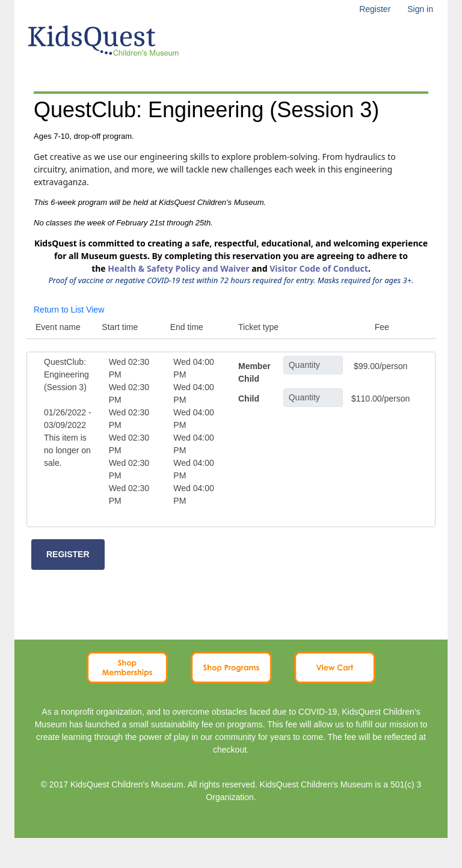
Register (375, 9)
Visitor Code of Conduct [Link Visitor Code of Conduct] (319, 268)
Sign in (420, 9)
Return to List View (69, 310)
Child (249, 399)
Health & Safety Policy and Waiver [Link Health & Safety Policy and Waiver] (178, 268)
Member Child (254, 372)
